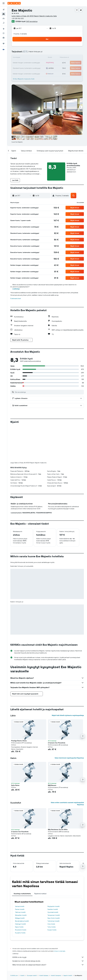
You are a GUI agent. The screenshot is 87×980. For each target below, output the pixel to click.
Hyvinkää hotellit (53, 912)
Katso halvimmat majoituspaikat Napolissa (69, 758)
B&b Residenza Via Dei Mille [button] (58, 830)
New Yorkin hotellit (54, 918)
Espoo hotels (19, 927)
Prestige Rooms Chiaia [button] (19, 741)
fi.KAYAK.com (14, 975)
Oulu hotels (51, 924)
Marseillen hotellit (21, 915)
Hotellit (22, 975)
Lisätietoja (16, 289)
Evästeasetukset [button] (16, 298)
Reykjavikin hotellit (54, 906)
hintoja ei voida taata (59, 951)
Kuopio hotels (52, 930)
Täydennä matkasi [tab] (40, 894)
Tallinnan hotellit (20, 912)
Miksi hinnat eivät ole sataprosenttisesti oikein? (48, 965)
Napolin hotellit (68, 975)
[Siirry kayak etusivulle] (14, 3)
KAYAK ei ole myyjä (48, 957)
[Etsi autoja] (4, 18)
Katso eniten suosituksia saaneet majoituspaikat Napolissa (67, 804)
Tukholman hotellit (53, 921)
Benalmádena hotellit (22, 921)
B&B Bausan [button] (52, 785)
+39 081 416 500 (18, 18)
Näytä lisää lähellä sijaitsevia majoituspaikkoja (68, 715)
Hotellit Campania (56, 975)
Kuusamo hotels (20, 933)
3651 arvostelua (32, 21)
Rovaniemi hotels (21, 930)
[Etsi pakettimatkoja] (4, 23)
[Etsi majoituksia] (4, 14)
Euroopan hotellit (32, 975)
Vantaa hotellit (20, 906)
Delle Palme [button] (15, 785)
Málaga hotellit (20, 918)
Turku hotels (52, 927)
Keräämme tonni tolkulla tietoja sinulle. (48, 961)
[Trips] (4, 44)
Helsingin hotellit (20, 924)
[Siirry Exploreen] (4, 29)
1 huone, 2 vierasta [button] (20, 34)
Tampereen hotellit (54, 915)
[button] (4, 3)
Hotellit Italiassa (44, 975)
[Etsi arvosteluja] (49, 392)
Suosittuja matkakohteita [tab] (22, 894)
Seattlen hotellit (53, 909)
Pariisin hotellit (20, 909)
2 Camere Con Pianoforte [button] (57, 743)
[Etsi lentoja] (4, 10)
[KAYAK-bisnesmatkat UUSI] (4, 38)
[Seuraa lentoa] (4, 33)
